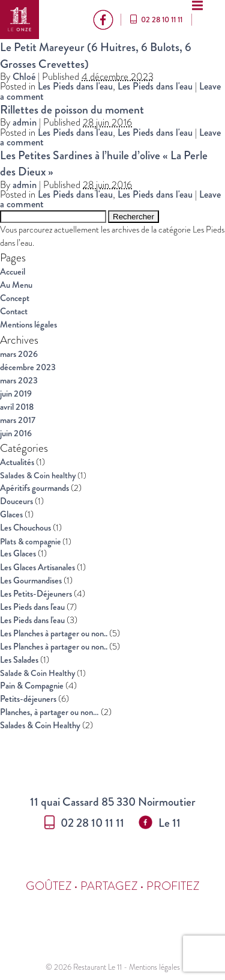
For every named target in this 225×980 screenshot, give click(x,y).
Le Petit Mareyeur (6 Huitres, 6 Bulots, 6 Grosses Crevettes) (96, 55)
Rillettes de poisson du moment (72, 109)
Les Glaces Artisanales (37, 568)
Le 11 (160, 823)
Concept (15, 298)
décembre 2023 (28, 367)
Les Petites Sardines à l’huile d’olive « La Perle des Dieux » (104, 163)
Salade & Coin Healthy (37, 673)
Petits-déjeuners (28, 699)
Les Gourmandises (31, 581)
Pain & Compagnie (32, 686)
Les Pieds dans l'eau (75, 86)
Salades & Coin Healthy (40, 726)
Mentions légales (28, 325)
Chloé (24, 77)
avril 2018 (17, 407)
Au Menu (16, 285)
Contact (14, 312)
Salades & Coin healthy (38, 475)
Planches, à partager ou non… (49, 712)
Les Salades (19, 660)
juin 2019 (16, 394)
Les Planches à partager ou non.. (54, 634)
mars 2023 (19, 381)
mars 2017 (18, 420)
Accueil (13, 272)
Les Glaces (18, 554)
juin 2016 (16, 434)
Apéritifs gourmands (34, 488)
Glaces (11, 515)
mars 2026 (19, 354)
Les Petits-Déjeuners (36, 594)
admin (25, 122)
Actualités (17, 462)
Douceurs (16, 501)
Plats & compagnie (30, 541)
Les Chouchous (25, 528)
